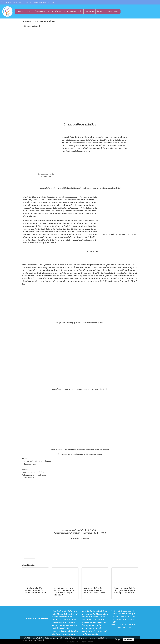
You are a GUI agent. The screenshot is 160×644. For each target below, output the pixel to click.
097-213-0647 (23, 2)
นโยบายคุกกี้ (40, 640)
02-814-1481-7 (11, 2)
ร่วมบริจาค (56, 11)
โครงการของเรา (42, 11)
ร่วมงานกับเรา (113, 11)
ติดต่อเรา (101, 11)
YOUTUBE (89, 11)
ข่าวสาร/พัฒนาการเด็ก (73, 11)
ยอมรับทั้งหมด (128, 639)
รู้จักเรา (29, 11)
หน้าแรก (20, 11)
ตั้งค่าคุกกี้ (117, 639)
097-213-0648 (36, 2)
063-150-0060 (48, 2)
